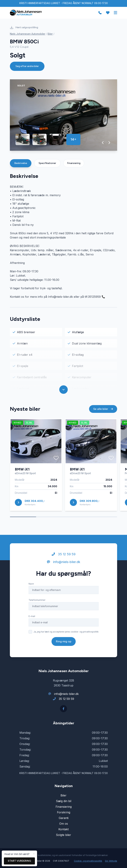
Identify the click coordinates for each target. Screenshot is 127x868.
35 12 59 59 (64, 554)
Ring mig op (64, 641)
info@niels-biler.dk (64, 562)
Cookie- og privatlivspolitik (88, 861)
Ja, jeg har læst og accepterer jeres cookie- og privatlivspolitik (66, 632)
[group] (64, 115)
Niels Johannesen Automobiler (28, 34)
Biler (50, 34)
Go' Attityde (111, 861)
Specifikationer (47, 163)
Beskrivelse (21, 163)
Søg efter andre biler (27, 66)
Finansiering (74, 163)
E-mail (32, 616)
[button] (103, 143)
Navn (31, 584)
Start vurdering (19, 861)
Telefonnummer (37, 600)
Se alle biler (103, 409)
